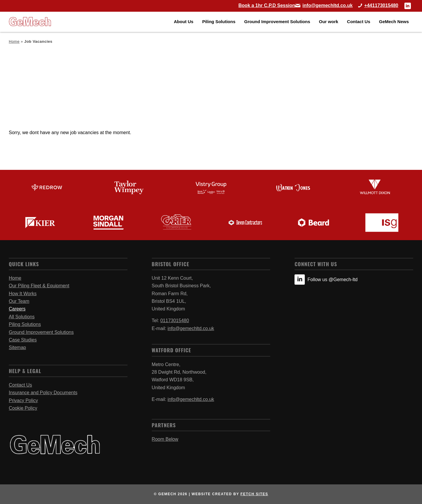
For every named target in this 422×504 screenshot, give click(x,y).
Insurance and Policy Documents (43, 393)
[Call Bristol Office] (376, 5)
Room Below (165, 439)
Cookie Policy (23, 408)
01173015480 (175, 321)
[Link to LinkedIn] (408, 6)
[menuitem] (184, 22)
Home (14, 41)
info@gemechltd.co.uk (191, 328)
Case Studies (23, 340)
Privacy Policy (23, 400)
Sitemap (17, 347)
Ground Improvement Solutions (41, 332)
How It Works (23, 294)
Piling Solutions (25, 324)
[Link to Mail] (324, 5)
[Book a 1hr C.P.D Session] (267, 5)
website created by (230, 494)
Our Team (19, 301)
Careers (17, 309)
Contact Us (20, 385)
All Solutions (22, 317)
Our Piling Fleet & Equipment (39, 286)
